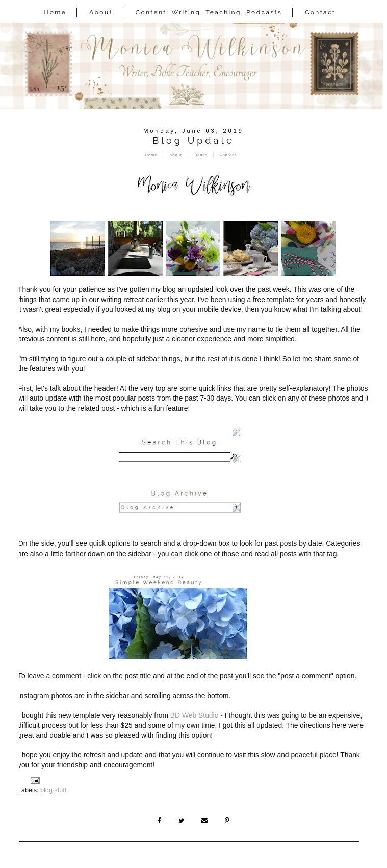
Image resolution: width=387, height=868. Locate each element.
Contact (320, 12)
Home (56, 12)
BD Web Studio (195, 715)
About (101, 12)
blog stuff (53, 790)
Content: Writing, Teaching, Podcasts (209, 12)
